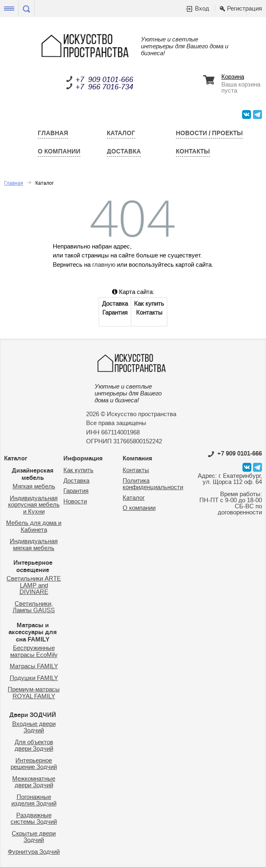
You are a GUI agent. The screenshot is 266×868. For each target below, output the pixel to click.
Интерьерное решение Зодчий (34, 764)
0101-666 (235, 453)
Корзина (233, 77)
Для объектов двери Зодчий (34, 746)
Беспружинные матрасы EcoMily (34, 652)
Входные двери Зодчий (34, 728)
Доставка (124, 151)
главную (104, 265)
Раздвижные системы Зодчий (34, 819)
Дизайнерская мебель (33, 474)
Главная (53, 133)
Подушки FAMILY (34, 678)
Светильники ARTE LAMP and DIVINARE (34, 585)
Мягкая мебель (34, 487)
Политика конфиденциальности (153, 484)
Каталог (121, 133)
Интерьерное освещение (33, 566)
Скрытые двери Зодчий (34, 837)
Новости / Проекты (209, 133)
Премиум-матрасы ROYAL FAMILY (34, 693)
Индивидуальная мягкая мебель (34, 545)
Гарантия (115, 313)
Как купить (149, 304)
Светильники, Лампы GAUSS (34, 607)
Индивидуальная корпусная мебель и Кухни (34, 505)
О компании (59, 151)
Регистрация (244, 9)
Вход (202, 9)
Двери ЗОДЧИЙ (33, 715)
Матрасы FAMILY (34, 666)
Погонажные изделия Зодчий (34, 801)
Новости (75, 502)
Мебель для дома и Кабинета (34, 527)
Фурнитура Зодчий (34, 852)
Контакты (193, 151)
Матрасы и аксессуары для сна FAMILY (33, 632)
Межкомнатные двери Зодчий (34, 782)
